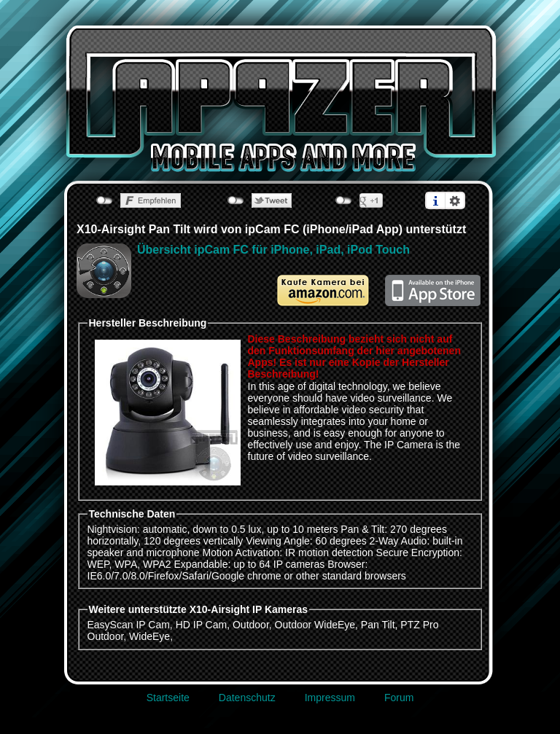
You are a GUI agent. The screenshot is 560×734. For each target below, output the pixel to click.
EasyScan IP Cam (129, 625)
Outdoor (251, 625)
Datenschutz (247, 698)
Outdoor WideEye (315, 625)
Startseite (168, 698)
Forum (399, 698)
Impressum (330, 698)
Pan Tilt (378, 625)
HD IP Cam (202, 625)
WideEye (149, 636)
